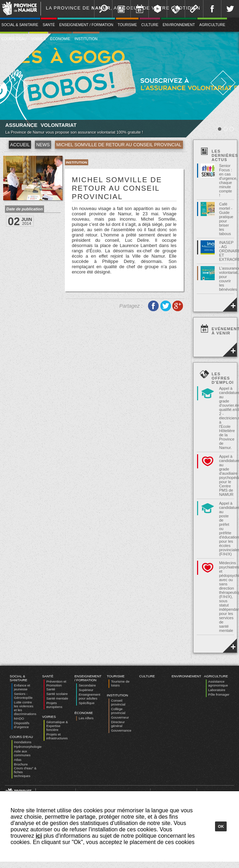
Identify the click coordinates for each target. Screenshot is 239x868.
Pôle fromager (219, 694)
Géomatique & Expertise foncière (57, 726)
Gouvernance (121, 730)
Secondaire (87, 685)
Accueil (20, 145)
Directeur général (118, 724)
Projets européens (54, 705)
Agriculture (212, 25)
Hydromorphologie (28, 747)
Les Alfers (86, 718)
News (43, 145)
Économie (60, 39)
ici (39, 836)
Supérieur (86, 690)
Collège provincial (118, 711)
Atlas (18, 760)
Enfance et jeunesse (22, 687)
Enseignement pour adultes (89, 696)
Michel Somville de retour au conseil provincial (119, 145)
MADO (19, 718)
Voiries (38, 39)
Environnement (179, 25)
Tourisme (127, 25)
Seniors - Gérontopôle (23, 696)
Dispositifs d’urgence (22, 725)
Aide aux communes (22, 753)
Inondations (23, 742)
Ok (221, 826)
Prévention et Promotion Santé (56, 685)
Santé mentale (57, 698)
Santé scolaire (57, 694)
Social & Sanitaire (19, 678)
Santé (49, 25)
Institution (86, 39)
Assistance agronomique (218, 683)
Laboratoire (217, 690)
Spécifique (87, 703)
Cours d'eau (22, 737)
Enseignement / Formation (86, 25)
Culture (150, 25)
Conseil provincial (118, 702)
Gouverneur (120, 717)
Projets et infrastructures (57, 736)
